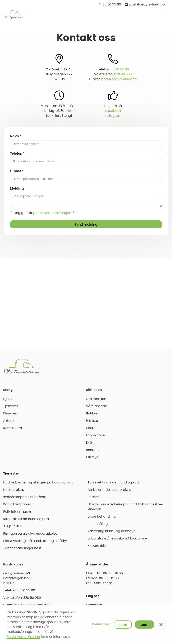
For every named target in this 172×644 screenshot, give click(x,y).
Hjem (7, 399)
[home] (14, 14)
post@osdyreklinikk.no (119, 79)
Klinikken (10, 413)
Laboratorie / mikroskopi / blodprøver (118, 538)
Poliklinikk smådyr (17, 512)
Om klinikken (96, 399)
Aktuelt (9, 421)
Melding (17, 189)
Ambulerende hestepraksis (109, 490)
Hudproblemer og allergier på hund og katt (38, 482)
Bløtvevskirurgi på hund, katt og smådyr (35, 541)
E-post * (17, 171)
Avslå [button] (123, 625)
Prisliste (92, 421)
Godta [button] (145, 625)
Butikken (93, 413)
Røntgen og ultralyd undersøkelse (30, 534)
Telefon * (17, 154)
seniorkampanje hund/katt (25, 497)
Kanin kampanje (16, 504)
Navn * (16, 136)
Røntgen (93, 450)
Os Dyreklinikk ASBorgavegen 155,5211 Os (17, 578)
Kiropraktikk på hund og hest (26, 519)
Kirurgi (91, 428)
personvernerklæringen (52, 213)
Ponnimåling (98, 524)
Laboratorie (95, 435)
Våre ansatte (97, 406)
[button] (163, 14)
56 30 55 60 (120, 69)
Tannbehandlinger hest (22, 548)
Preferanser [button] (101, 624)
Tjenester (11, 406)
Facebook (113, 111)
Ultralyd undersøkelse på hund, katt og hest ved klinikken (126, 507)
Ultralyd (92, 457)
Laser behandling (102, 517)
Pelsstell (94, 497)
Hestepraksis (14, 490)
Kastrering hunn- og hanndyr (111, 531)
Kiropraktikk (97, 546)
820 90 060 (123, 74)
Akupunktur (12, 526)
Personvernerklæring (23, 637)
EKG (89, 443)
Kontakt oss (13, 428)
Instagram (113, 116)
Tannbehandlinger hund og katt (113, 482)
